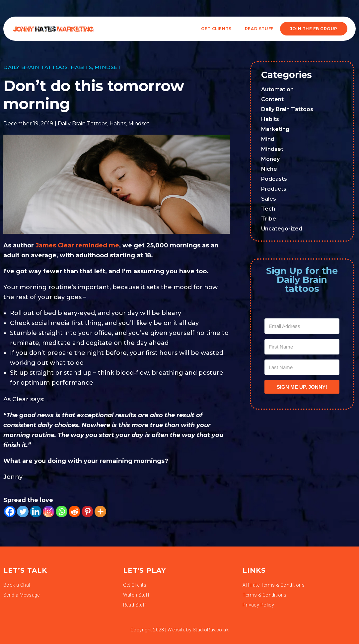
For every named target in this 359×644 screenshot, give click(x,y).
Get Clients (216, 29)
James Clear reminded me (76, 245)
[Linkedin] (36, 512)
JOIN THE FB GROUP (314, 29)
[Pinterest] (87, 512)
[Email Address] (302, 326)
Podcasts (274, 179)
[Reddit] (74, 512)
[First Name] (302, 347)
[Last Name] (302, 367)
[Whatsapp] (62, 512)
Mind (268, 139)
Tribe (269, 219)
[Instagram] (49, 512)
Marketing (275, 129)
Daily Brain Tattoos (36, 67)
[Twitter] (23, 512)
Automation (277, 89)
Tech (268, 209)
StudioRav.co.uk (211, 630)
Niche (269, 169)
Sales (269, 199)
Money (270, 159)
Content (272, 99)
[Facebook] (10, 512)
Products (274, 189)
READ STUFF (259, 29)
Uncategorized (282, 229)
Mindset (108, 67)
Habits (81, 67)
